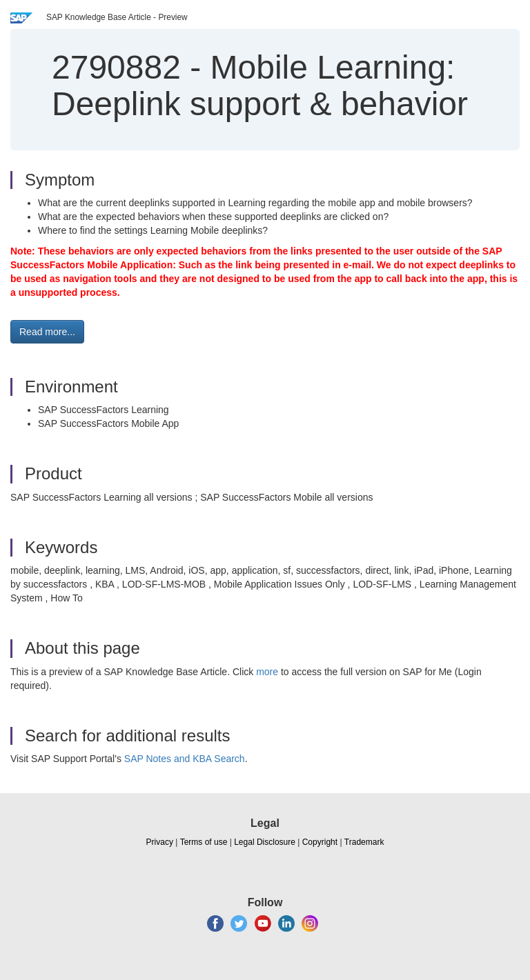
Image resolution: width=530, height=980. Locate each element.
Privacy (160, 842)
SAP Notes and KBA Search (185, 759)
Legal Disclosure (265, 842)
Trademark (364, 842)
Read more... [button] (47, 332)
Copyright (320, 842)
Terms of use (204, 842)
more (267, 672)
